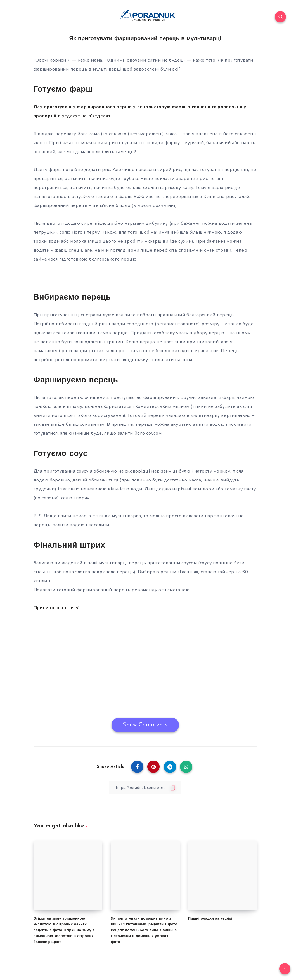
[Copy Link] (145, 787)
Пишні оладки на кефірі (210, 919)
